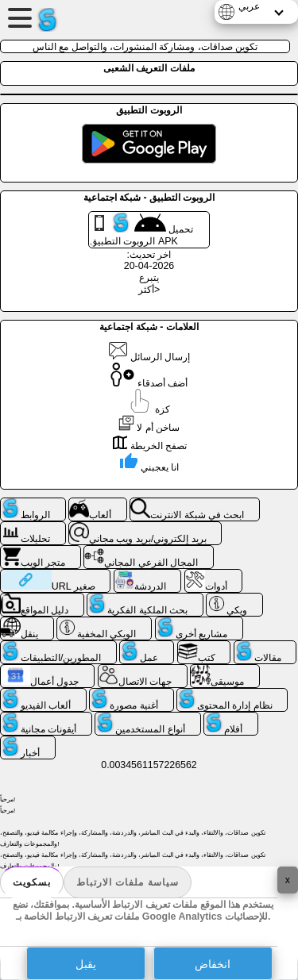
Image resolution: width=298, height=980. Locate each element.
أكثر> (149, 290)
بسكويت (32, 882)
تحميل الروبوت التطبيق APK (141, 230)
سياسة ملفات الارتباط (128, 882)
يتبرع (149, 278)
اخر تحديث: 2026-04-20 (149, 260)
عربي (249, 6)
